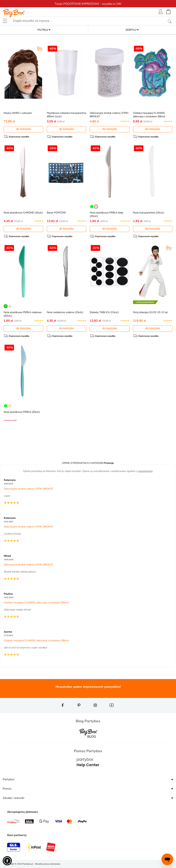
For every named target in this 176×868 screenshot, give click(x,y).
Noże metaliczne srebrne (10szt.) (65, 312)
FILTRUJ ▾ (44, 30)
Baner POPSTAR (56, 213)
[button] (7, 861)
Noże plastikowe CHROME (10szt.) (23, 213)
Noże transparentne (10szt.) (149, 213)
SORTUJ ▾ (132, 30)
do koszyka (23, 129)
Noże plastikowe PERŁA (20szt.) (22, 412)
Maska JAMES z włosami (18, 113)
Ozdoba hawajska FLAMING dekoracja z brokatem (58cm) (149, 115)
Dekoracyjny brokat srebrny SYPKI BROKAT (28, 489)
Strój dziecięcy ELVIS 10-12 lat (150, 312)
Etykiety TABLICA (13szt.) (104, 312)
